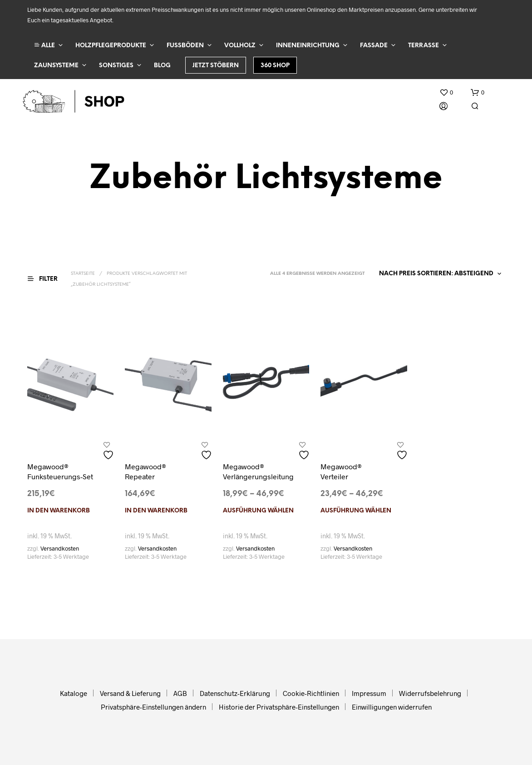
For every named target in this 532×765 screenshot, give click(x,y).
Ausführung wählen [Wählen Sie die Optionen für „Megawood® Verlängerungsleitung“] (258, 511)
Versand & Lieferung (130, 693)
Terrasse (424, 46)
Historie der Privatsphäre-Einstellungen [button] (279, 707)
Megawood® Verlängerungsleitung (258, 471)
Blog (162, 66)
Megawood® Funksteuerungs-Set (60, 471)
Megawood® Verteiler (341, 471)
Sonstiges (116, 66)
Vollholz (240, 46)
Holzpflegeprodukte (111, 46)
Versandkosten (60, 548)
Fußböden (185, 46)
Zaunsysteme (56, 66)
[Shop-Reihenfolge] (438, 274)
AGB (180, 693)
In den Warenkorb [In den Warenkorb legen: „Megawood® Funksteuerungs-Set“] (59, 511)
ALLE (44, 45)
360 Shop (275, 66)
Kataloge (74, 693)
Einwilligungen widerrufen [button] (392, 707)
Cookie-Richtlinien (311, 693)
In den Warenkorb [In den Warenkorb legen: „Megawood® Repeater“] (156, 511)
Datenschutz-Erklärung (235, 693)
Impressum (369, 693)
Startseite (83, 274)
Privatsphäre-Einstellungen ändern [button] (153, 707)
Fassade (374, 46)
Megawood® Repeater (145, 471)
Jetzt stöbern (216, 66)
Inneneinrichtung (308, 46)
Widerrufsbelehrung (430, 693)
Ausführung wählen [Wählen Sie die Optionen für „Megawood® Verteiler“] (356, 511)
